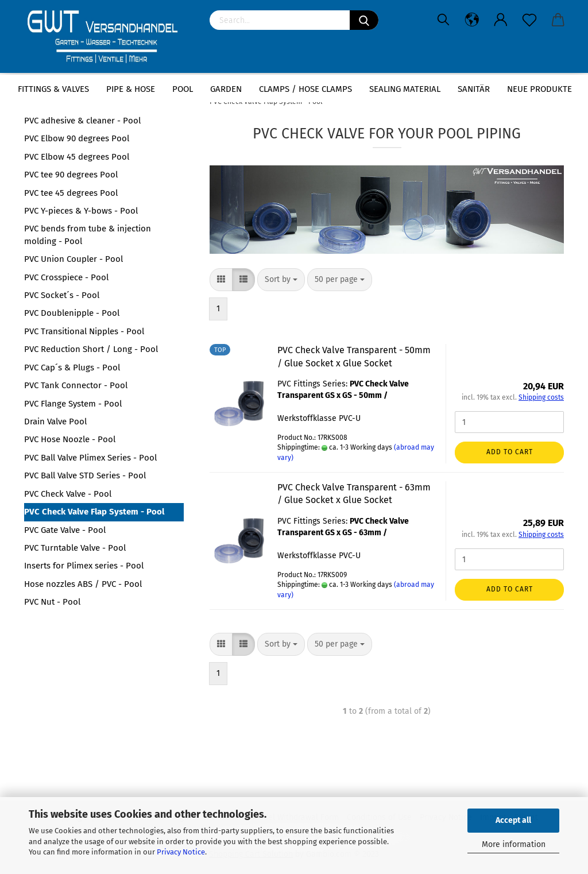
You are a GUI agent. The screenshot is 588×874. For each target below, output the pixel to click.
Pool (183, 89)
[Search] (364, 20)
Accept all (513, 820)
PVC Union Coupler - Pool (73, 259)
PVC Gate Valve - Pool (65, 530)
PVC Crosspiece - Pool (66, 277)
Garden (226, 89)
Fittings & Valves (53, 89)
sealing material (405, 89)
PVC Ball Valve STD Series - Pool (85, 475)
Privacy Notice (181, 852)
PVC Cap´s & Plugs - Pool (72, 368)
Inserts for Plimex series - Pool (84, 566)
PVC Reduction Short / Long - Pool (91, 349)
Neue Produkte (539, 89)
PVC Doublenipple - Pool (72, 313)
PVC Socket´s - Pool (62, 295)
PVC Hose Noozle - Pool (70, 439)
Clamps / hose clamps (305, 89)
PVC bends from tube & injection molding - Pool (88, 235)
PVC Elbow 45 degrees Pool (77, 157)
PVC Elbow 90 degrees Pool (77, 138)
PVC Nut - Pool (52, 602)
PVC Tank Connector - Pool (76, 385)
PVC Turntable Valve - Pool (75, 548)
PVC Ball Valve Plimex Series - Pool (90, 458)
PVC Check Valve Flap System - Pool (94, 512)
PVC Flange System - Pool (73, 404)
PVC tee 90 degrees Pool (71, 175)
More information (514, 844)
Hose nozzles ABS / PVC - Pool (83, 584)
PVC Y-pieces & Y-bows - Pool (81, 211)
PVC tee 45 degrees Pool (71, 193)
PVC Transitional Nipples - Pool (84, 331)
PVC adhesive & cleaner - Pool (82, 121)
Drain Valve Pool (55, 421)
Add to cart (510, 452)
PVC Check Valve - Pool (68, 494)
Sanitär (474, 89)
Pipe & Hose (131, 89)
